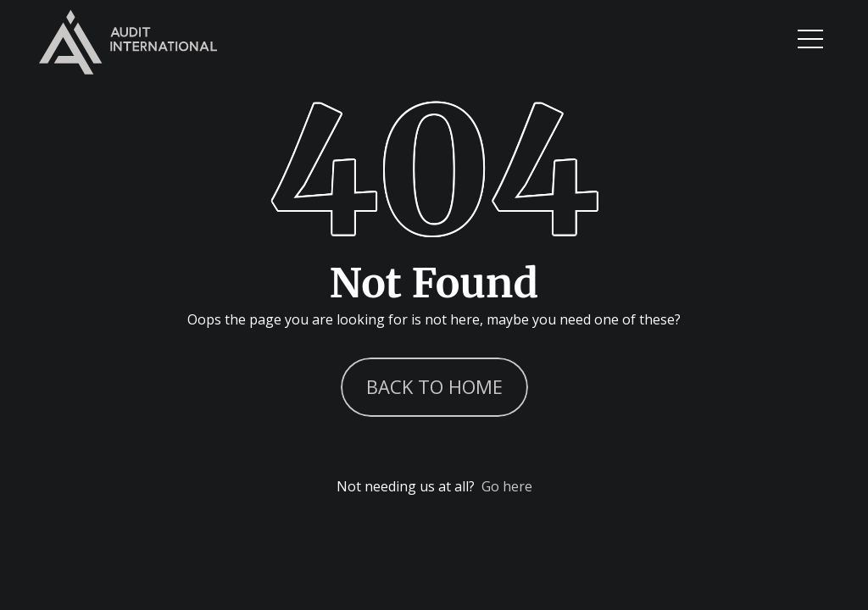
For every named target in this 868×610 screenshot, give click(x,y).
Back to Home (434, 386)
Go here (507, 486)
